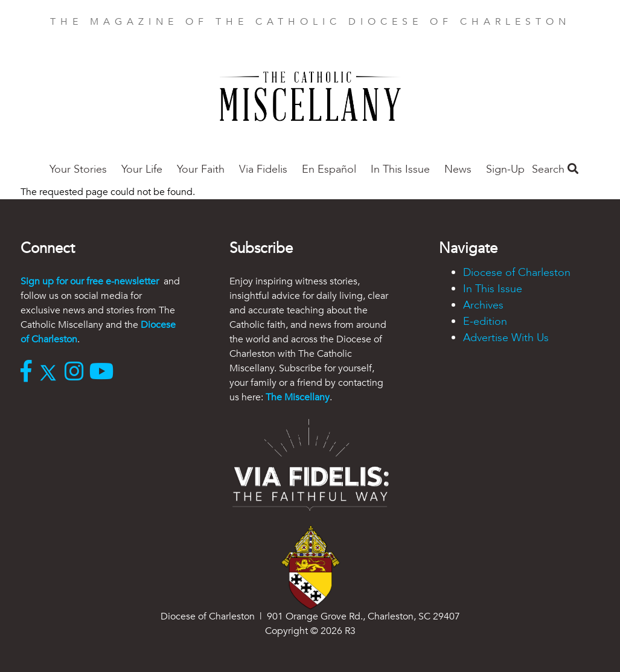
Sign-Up (505, 169)
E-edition (485, 322)
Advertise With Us (506, 338)
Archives (483, 305)
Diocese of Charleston (517, 273)
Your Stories (78, 169)
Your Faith (201, 169)
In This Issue (400, 169)
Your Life (142, 169)
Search (555, 169)
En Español (329, 169)
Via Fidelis (263, 169)
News (458, 169)
